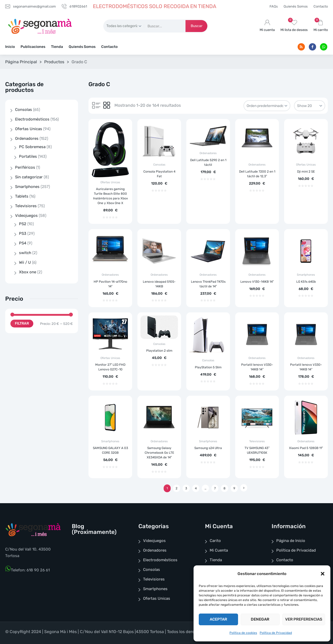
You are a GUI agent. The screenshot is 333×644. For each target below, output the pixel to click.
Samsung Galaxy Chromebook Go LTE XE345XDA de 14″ (159, 453)
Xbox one (28, 272)
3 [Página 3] (186, 488)
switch (25, 253)
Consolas (159, 165)
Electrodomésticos (32, 119)
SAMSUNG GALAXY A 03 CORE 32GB (110, 450)
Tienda (57, 47)
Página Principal (21, 62)
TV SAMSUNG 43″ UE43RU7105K (257, 450)
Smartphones (306, 275)
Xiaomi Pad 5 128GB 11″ (306, 448)
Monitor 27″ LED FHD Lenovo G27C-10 (110, 367)
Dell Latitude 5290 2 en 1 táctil (208, 162)
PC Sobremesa (32, 147)
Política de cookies (243, 633)
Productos (54, 62)
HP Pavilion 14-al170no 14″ (110, 284)
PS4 (23, 243)
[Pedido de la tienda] (267, 106)
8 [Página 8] (225, 488)
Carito (215, 541)
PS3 (23, 233)
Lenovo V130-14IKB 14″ (257, 282)
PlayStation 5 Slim (208, 367)
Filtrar (22, 323)
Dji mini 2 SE (306, 172)
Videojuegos (26, 216)
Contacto (321, 6)
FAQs (274, 6)
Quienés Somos (296, 6)
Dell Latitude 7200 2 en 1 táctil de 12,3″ (257, 174)
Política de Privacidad (276, 633)
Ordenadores (208, 153)
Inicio (10, 47)
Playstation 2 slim (159, 351)
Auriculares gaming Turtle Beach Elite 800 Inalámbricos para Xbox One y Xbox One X (110, 196)
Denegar (260, 619)
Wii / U (25, 262)
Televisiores (257, 441)
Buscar (197, 26)
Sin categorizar (29, 177)
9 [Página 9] (234, 488)
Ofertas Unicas (110, 182)
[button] (323, 574)
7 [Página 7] (215, 488)
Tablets (22, 196)
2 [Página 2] (177, 488)
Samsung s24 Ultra (208, 448)
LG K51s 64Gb (306, 282)
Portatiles (28, 156)
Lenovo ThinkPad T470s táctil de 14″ (208, 284)
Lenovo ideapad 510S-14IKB (159, 284)
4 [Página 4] (196, 488)
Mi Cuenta (219, 550)
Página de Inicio (291, 541)
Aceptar (218, 619)
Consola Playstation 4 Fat (159, 174)
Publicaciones (33, 47)
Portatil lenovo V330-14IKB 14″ (257, 367)
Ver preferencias (304, 619)
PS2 (23, 224)
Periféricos (25, 167)
